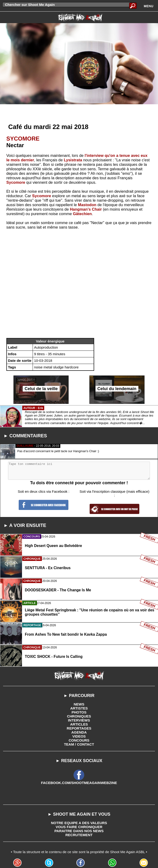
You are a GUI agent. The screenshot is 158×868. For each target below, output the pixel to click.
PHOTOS (79, 712)
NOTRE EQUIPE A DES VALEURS (79, 823)
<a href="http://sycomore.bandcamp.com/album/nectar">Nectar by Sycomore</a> (79, 285)
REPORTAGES (79, 728)
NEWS (79, 704)
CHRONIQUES (79, 716)
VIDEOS (79, 736)
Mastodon (87, 205)
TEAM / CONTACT (79, 744)
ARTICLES (79, 724)
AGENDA (79, 732)
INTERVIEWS (79, 720)
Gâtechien (82, 214)
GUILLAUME (25, 446)
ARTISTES (79, 708)
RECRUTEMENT (79, 835)
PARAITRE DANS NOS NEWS (79, 831)
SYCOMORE (23, 139)
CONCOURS (79, 740)
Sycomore (16, 182)
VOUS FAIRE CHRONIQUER (79, 827)
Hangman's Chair (86, 209)
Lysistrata (73, 160)
